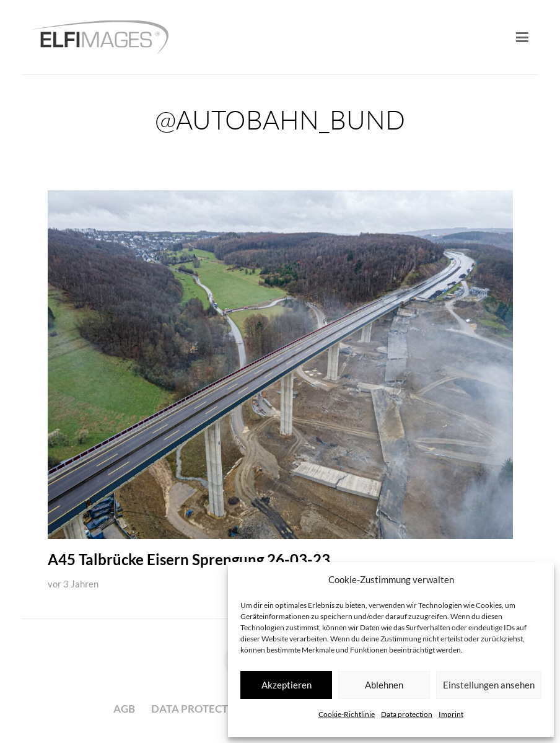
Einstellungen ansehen (489, 685)
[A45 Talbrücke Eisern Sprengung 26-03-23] (280, 365)
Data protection (407, 714)
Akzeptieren (287, 685)
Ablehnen (384, 685)
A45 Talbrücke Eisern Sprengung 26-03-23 (189, 560)
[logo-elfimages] (100, 37)
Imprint (451, 714)
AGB (124, 709)
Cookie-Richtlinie (347, 714)
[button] (522, 37)
